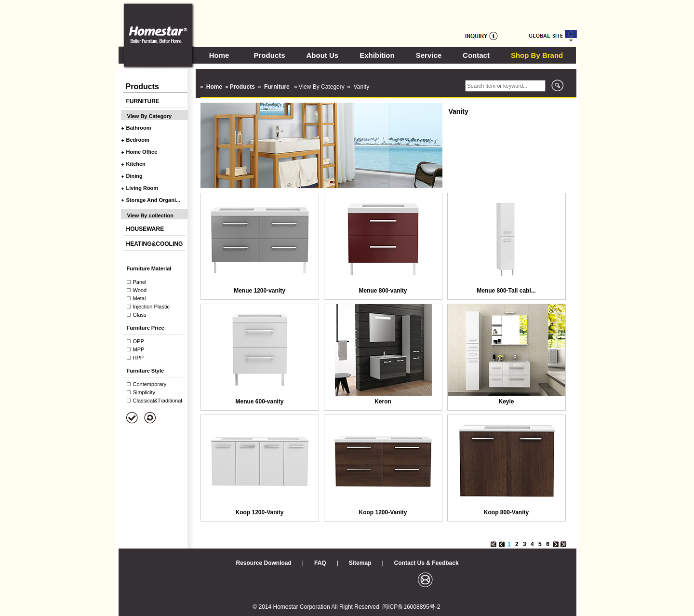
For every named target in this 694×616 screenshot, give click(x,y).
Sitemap (360, 563)
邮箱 (425, 579)
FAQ (320, 563)
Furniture (278, 87)
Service (429, 55)
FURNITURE (143, 101)
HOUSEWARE (145, 229)
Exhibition (377, 55)
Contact (476, 55)
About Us (323, 55)
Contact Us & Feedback (427, 563)
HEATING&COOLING (155, 244)
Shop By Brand (537, 55)
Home (219, 55)
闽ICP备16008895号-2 (411, 607)
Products (270, 55)
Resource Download (264, 563)
